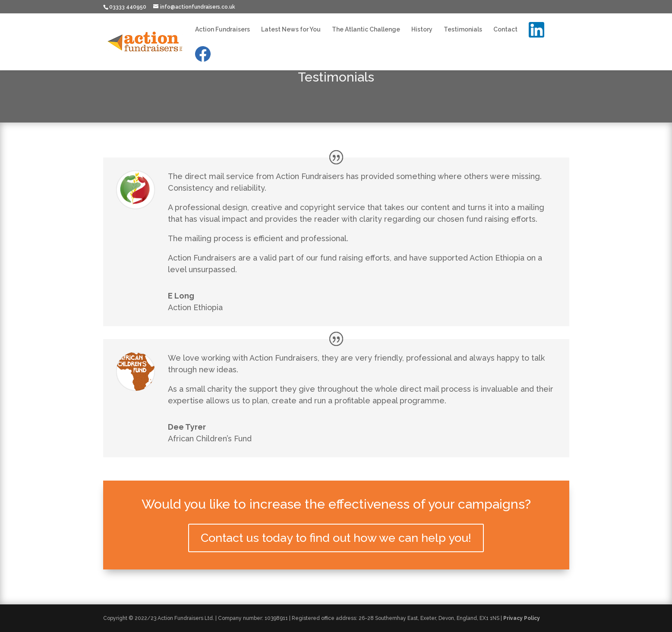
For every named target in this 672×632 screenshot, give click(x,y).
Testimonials (463, 30)
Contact (505, 30)
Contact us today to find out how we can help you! (336, 538)
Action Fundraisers (222, 30)
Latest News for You (291, 30)
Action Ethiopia (195, 307)
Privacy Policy (522, 618)
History (422, 30)
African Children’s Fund (210, 439)
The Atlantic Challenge (366, 30)
